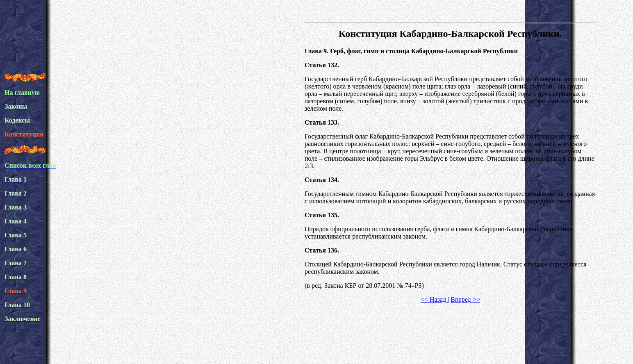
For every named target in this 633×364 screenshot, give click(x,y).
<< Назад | (435, 299)
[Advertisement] (154, 47)
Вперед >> (465, 299)
